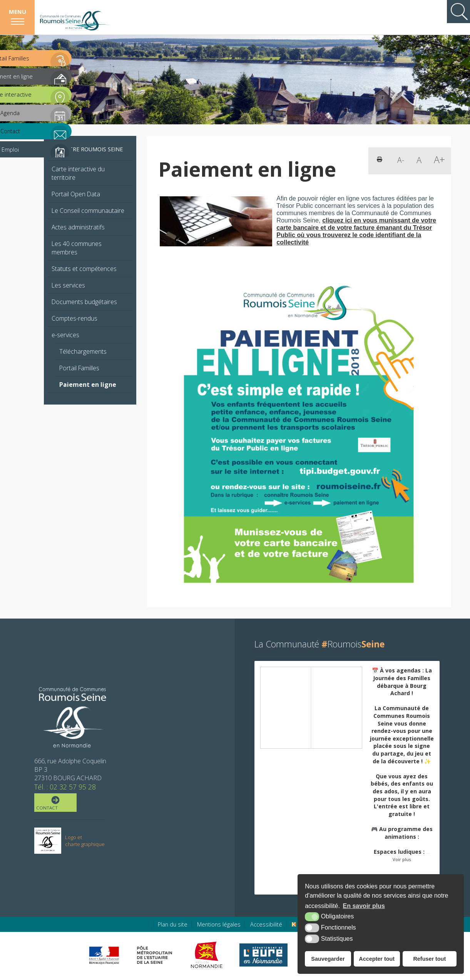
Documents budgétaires (84, 302)
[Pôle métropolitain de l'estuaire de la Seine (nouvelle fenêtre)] (155, 955)
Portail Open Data (76, 194)
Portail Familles (79, 368)
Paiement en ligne (88, 385)
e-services (65, 335)
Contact (55, 804)
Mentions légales (219, 924)
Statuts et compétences (84, 269)
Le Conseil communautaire (88, 211)
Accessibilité (266, 924)
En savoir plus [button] (364, 906)
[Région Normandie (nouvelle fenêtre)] (208, 955)
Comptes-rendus (74, 318)
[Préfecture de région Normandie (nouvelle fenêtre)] (104, 955)
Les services (68, 285)
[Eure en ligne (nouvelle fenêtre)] (263, 955)
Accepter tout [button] (377, 959)
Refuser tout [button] (429, 959)
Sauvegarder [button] (328, 959)
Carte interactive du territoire (78, 173)
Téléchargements (83, 351)
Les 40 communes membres (77, 248)
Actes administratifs (78, 227)
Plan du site (173, 924)
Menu (18, 12)
